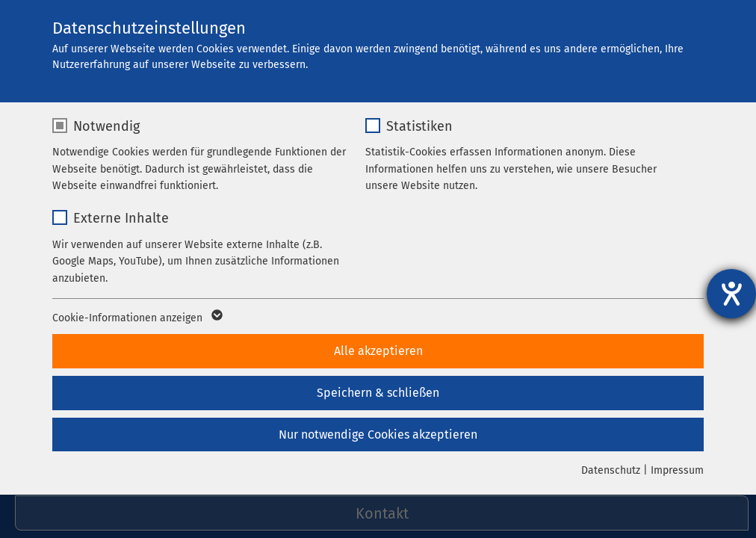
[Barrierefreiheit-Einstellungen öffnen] (731, 294)
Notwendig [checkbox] (106, 126)
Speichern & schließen (378, 393)
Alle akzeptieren (378, 351)
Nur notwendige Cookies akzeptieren (378, 435)
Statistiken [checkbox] (419, 126)
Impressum (677, 470)
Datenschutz (611, 470)
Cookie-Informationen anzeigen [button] (136, 318)
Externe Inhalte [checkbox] (121, 218)
